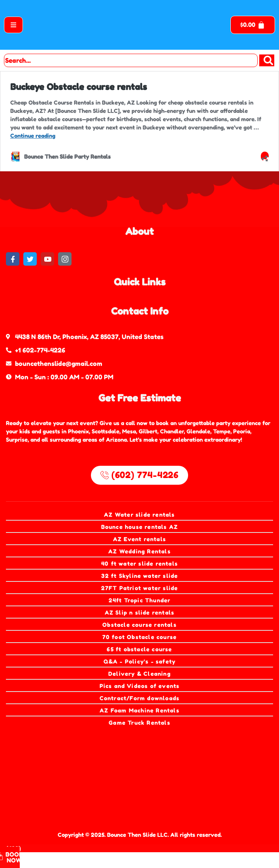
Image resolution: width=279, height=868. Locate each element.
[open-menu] (13, 25)
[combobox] (131, 60)
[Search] (267, 60)
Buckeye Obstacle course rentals (79, 87)
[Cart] (253, 25)
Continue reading (33, 136)
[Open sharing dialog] (265, 156)
